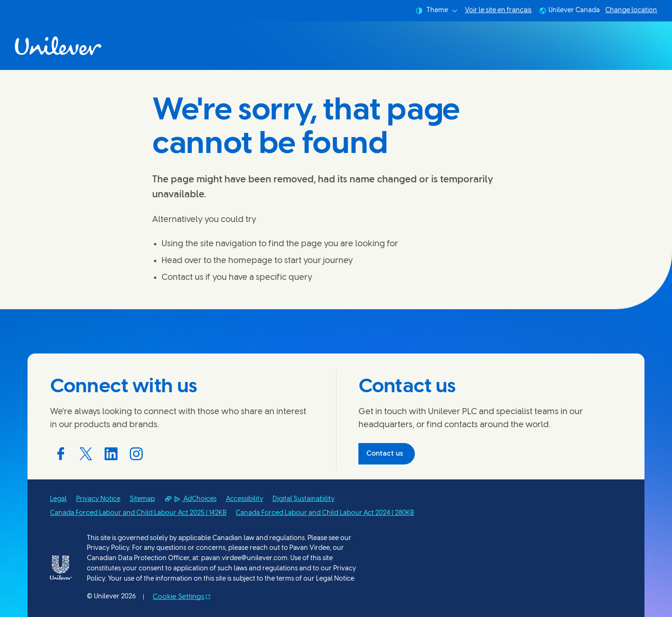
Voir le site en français (498, 11)
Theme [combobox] (436, 11)
